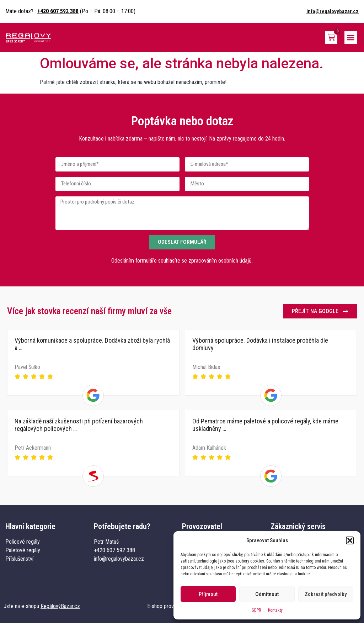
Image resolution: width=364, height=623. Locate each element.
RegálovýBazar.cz (60, 606)
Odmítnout (267, 594)
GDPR (256, 610)
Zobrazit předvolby (326, 594)
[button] (350, 540)
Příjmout (208, 594)
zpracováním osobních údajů (220, 261)
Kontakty (275, 610)
